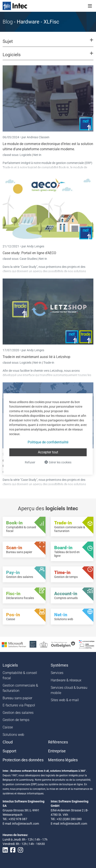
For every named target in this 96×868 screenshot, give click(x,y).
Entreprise (57, 751)
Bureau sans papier (17, 698)
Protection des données (23, 760)
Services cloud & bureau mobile (69, 690)
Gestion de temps (16, 720)
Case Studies (29, 259)
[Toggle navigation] (90, 6)
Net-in (37, 155)
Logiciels (26, 155)
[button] (48, 43)
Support (9, 751)
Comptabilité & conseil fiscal (20, 675)
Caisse (8, 727)
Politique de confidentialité (48, 442)
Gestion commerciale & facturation (20, 688)
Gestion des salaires (18, 713)
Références (58, 742)
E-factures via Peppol (19, 705)
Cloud (8, 742)
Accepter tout (48, 452)
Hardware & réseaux (66, 680)
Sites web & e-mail (65, 700)
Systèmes (59, 665)
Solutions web (13, 735)
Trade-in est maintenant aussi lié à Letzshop (36, 357)
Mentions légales (63, 760)
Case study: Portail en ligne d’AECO (29, 253)
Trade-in (49, 363)
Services (57, 673)
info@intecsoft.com (26, 824)
